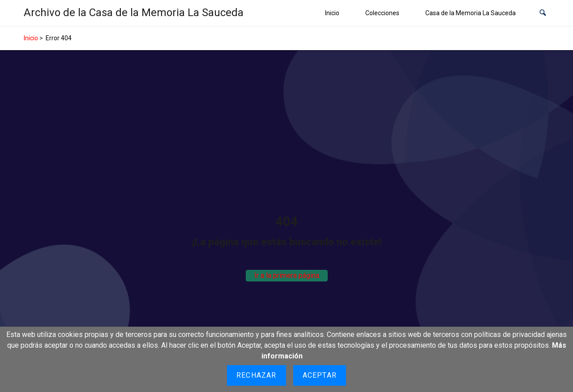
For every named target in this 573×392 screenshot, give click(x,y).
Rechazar (257, 375)
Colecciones (382, 13)
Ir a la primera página (287, 275)
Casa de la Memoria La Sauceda (470, 13)
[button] (543, 13)
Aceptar (320, 375)
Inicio (332, 13)
